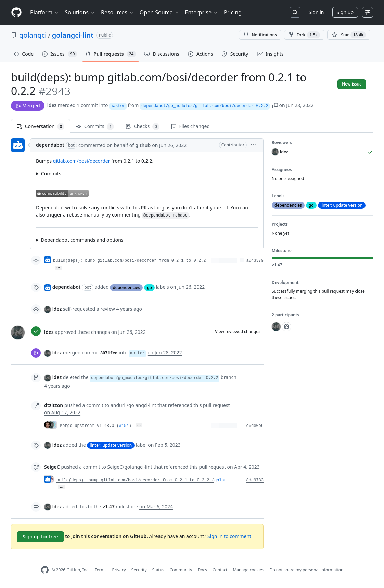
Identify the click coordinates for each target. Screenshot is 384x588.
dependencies (126, 288)
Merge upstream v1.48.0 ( (89, 426)
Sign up (345, 12)
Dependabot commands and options (82, 240)
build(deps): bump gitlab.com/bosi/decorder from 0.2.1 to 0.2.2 (129, 261)
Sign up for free (40, 537)
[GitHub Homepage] (45, 570)
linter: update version (111, 445)
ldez (52, 105)
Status (158, 570)
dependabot (50, 145)
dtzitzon (54, 405)
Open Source (160, 12)
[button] (275, 105)
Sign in (316, 12)
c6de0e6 (255, 426)
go (149, 288)
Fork (304, 35)
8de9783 (255, 480)
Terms (101, 570)
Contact (220, 570)
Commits (95, 126)
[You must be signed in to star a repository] (349, 35)
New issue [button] (352, 84)
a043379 (255, 261)
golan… (222, 480)
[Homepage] (16, 12)
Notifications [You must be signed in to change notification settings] (260, 35)
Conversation (41, 126)
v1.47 (108, 506)
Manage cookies (248, 570)
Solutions (80, 12)
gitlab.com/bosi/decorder (82, 161)
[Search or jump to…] (295, 12)
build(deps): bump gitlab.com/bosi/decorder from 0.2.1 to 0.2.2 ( (135, 480)
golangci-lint (73, 35)
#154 (124, 426)
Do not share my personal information (307, 570)
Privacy (119, 570)
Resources (118, 12)
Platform (45, 12)
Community (181, 570)
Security (139, 570)
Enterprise (202, 12)
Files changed (190, 126)
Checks (142, 126)
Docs (202, 570)
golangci (33, 35)
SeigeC (52, 467)
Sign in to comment (229, 536)
